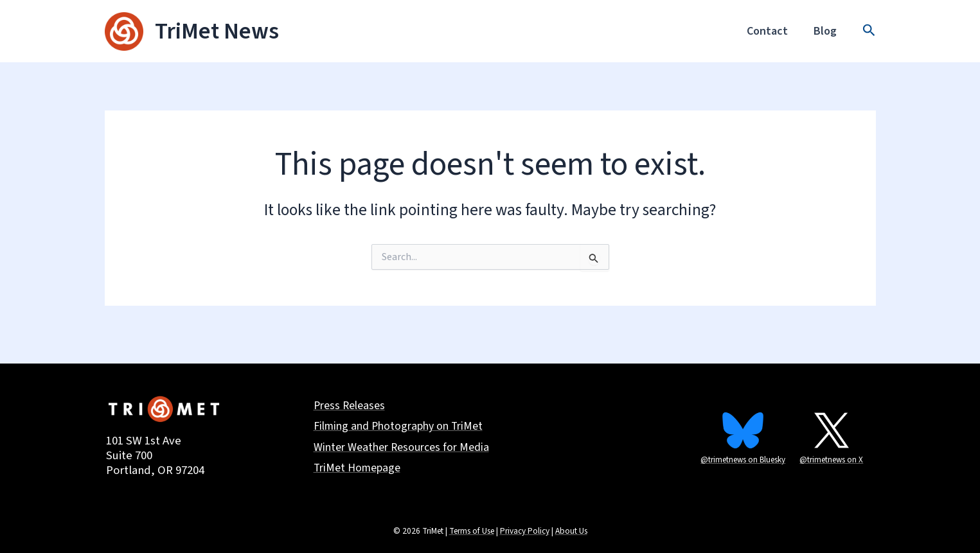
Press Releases (350, 407)
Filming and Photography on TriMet (399, 427)
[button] (869, 31)
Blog (826, 31)
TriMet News (217, 31)
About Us (571, 531)
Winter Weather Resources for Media (402, 449)
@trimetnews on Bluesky (743, 460)
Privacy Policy (525, 531)
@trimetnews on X (831, 460)
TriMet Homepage (358, 469)
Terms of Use (472, 531)
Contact (771, 31)
